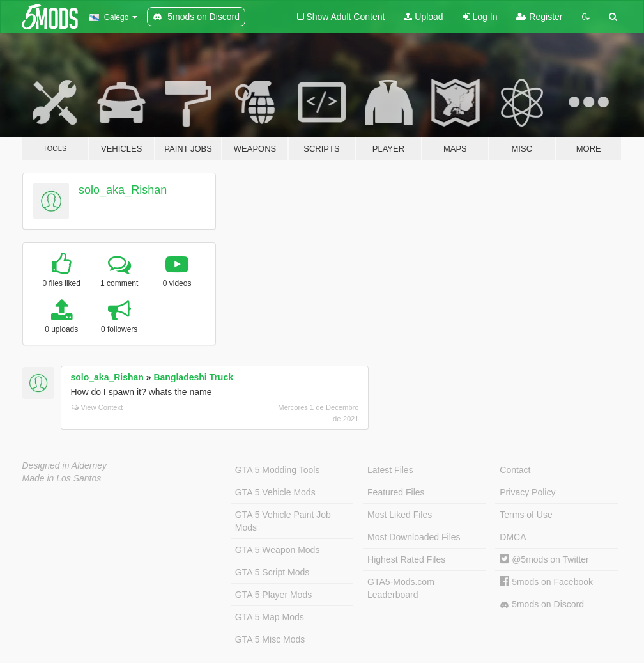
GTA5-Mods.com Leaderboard (401, 588)
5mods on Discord (542, 604)
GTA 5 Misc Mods (270, 639)
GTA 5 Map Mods (270, 617)
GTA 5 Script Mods (272, 572)
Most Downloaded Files (414, 537)
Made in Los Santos (62, 478)
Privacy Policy (527, 492)
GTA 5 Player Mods (273, 595)
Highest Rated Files (406, 559)
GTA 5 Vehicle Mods (275, 492)
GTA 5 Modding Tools (278, 470)
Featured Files (396, 492)
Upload (423, 17)
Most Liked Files (400, 515)
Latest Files (390, 470)
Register (539, 17)
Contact (515, 470)
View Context (97, 407)
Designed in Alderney (65, 465)
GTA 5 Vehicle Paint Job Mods (283, 521)
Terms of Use (526, 515)
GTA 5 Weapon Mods (278, 550)
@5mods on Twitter (544, 559)
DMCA (513, 537)
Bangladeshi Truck (193, 377)
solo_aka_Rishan (123, 190)
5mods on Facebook (546, 582)
